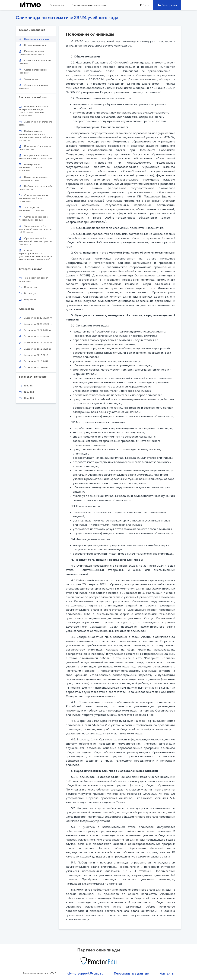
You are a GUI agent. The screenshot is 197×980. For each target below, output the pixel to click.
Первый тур (28, 287)
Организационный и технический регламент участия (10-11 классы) (36, 229)
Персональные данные (131, 974)
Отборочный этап (31, 269)
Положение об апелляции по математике (35, 148)
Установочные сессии (33, 377)
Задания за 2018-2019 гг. (35, 349)
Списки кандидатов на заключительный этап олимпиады (34, 199)
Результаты (27, 300)
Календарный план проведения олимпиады (32, 53)
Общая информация (32, 30)
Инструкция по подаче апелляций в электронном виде (36, 157)
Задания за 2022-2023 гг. (36, 324)
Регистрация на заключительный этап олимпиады (31, 168)
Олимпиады (57, 5)
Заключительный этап (34, 97)
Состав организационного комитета (35, 62)
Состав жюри (29, 79)
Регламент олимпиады (33, 45)
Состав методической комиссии (33, 71)
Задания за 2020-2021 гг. (36, 336)
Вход (144, 5)
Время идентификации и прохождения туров (34, 178)
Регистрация (167, 5)
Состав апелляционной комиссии (34, 87)
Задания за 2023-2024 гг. (36, 318)
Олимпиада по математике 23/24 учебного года (67, 18)
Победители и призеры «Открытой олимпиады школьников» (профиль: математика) (34, 111)
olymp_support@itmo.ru (85, 974)
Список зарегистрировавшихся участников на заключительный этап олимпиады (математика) (36, 255)
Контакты (167, 974)
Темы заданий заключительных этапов (32, 209)
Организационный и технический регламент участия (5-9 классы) (36, 241)
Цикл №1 (26, 386)
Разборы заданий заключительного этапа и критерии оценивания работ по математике (35, 136)
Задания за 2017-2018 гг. (35, 355)
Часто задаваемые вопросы (89, 5)
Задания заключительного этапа (35, 123)
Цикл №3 (26, 398)
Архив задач (27, 309)
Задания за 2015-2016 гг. (35, 367)
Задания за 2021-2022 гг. (35, 330)
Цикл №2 (26, 392)
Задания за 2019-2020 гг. (36, 343)
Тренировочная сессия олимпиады (34, 280)
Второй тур (27, 294)
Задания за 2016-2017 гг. (35, 361)
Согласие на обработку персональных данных (34, 218)
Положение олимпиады (34, 39)
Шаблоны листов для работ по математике (36, 188)
